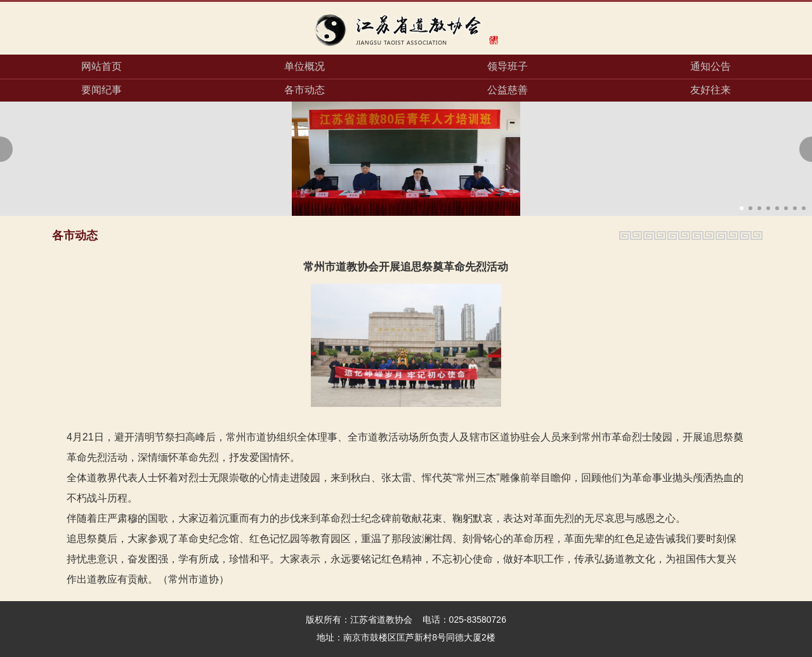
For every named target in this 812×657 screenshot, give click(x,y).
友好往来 (710, 90)
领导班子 (507, 66)
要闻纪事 (101, 90)
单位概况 (304, 66)
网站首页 (101, 66)
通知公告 (710, 66)
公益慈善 (507, 90)
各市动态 (304, 90)
